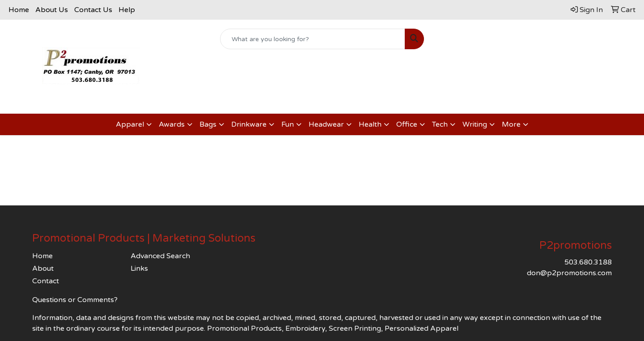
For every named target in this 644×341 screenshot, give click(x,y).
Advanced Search (160, 256)
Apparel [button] (130, 124)
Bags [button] (208, 124)
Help (127, 10)
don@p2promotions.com (569, 273)
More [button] (511, 124)
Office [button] (407, 124)
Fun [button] (288, 124)
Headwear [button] (326, 124)
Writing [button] (475, 124)
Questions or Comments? (75, 300)
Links (139, 269)
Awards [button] (172, 124)
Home (19, 10)
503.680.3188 (588, 262)
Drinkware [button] (249, 124)
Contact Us (93, 10)
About (43, 269)
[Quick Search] (313, 39)
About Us (52, 10)
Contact (46, 281)
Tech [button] (440, 124)
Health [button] (370, 124)
